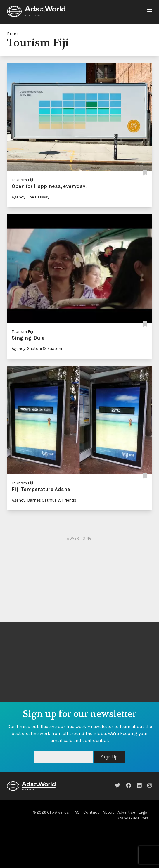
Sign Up (109, 757)
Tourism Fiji (22, 180)
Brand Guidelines (133, 818)
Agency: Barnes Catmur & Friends (44, 500)
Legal (144, 812)
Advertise (126, 812)
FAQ (76, 812)
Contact (91, 812)
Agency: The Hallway (31, 197)
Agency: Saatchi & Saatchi (37, 349)
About (108, 812)
